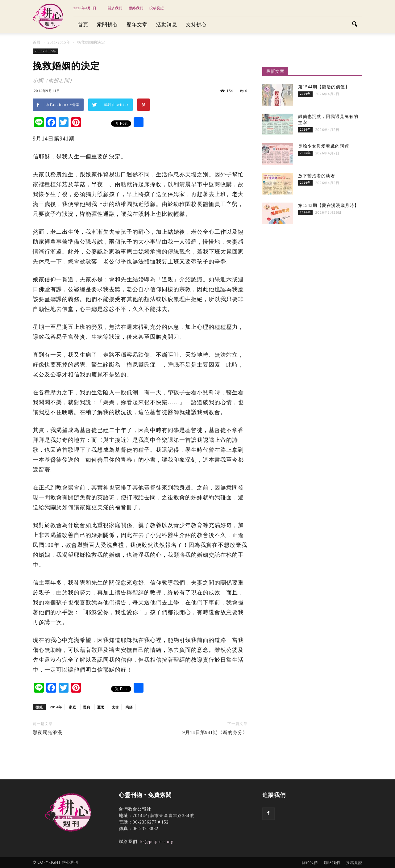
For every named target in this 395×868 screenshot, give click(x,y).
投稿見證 (157, 8)
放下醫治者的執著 (317, 176)
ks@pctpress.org (157, 842)
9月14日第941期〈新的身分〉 (215, 732)
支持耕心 (196, 25)
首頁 (83, 25)
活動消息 (167, 25)
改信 (115, 707)
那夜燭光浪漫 (48, 732)
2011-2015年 (46, 51)
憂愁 (101, 707)
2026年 (305, 94)
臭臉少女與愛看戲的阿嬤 (324, 146)
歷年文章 (137, 25)
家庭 (73, 707)
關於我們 (115, 8)
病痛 (129, 707)
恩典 (87, 707)
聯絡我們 (136, 8)
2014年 (56, 707)
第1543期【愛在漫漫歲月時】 (328, 205)
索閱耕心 (107, 25)
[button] (355, 25)
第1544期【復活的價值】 (324, 87)
